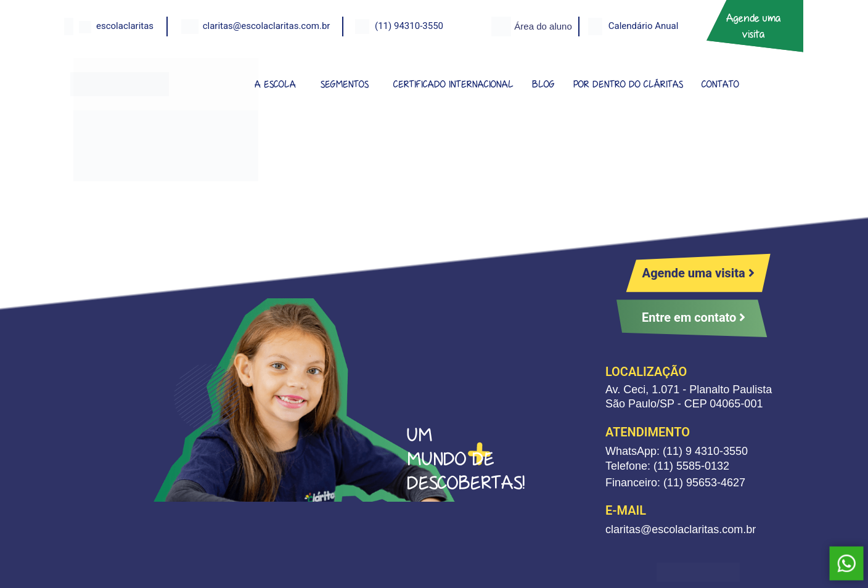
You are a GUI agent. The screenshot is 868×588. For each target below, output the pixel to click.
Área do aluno (543, 26)
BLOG (543, 84)
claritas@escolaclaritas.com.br (267, 26)
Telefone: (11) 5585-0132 (667, 466)
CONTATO (720, 84)
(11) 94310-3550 (409, 26)
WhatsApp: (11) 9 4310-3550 (677, 451)
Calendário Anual (644, 26)
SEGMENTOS (345, 84)
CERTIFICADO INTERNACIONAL (453, 84)
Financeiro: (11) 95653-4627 (675, 483)
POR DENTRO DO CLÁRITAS (628, 84)
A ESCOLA (275, 84)
